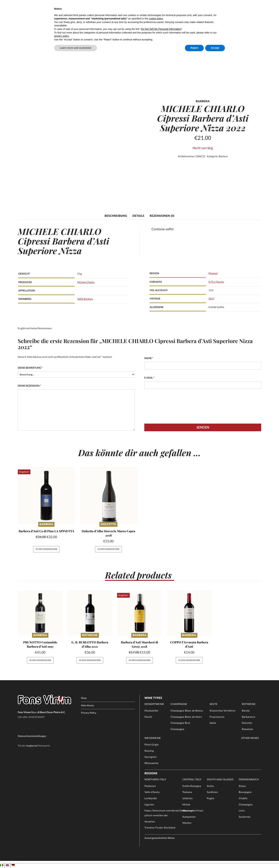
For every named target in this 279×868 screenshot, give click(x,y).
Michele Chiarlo (86, 282)
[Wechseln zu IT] (2, 865)
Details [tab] (138, 216)
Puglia (210, 798)
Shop (84, 698)
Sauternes (245, 817)
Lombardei (151, 798)
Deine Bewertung (30, 368)
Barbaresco (248, 717)
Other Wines (250, 738)
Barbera (223, 156)
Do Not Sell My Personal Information (161, 29)
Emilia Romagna (192, 786)
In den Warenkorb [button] (46, 549)
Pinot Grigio (152, 745)
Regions (151, 773)
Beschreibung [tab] (116, 216)
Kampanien (189, 817)
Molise (186, 805)
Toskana (187, 792)
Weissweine (153, 738)
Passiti (148, 717)
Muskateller (152, 711)
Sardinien (212, 792)
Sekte (214, 704)
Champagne (179, 704)
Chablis (243, 798)
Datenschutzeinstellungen (32, 736)
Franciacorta (217, 717)
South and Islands (220, 780)
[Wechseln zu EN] (7, 865)
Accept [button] (215, 48)
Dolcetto (108, 524)
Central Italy (192, 780)
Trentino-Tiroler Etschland (160, 828)
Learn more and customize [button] (76, 48)
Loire (242, 811)
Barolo (246, 711)
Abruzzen (188, 811)
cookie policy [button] (156, 18)
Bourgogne (245, 792)
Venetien (150, 822)
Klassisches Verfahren (223, 711)
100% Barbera (85, 299)
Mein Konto (87, 706)
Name (149, 358)
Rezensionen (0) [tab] (162, 216)
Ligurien (149, 805)
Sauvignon (151, 757)
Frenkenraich (249, 780)
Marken (187, 823)
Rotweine (90, 635)
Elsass (242, 786)
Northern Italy (155, 780)
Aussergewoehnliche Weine (160, 838)
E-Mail (149, 378)
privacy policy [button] (61, 36)
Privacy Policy (89, 713)
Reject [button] (194, 48)
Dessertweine (154, 704)
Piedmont (150, 786)
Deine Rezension (29, 386)
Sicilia (210, 786)
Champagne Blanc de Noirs (186, 717)
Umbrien (187, 798)
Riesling (149, 751)
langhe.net (32, 746)
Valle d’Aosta (152, 792)
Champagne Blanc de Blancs (187, 711)
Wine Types (153, 698)
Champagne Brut (180, 723)
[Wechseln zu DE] (13, 865)
